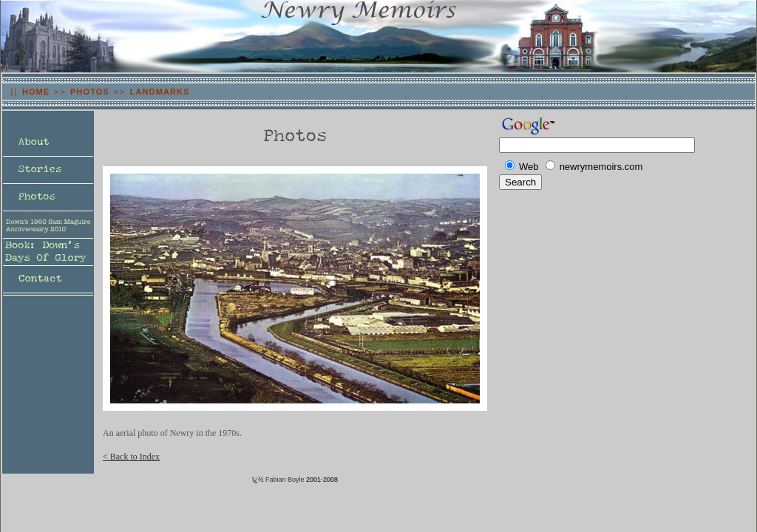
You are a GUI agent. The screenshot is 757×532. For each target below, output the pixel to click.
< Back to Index (131, 457)
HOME (36, 92)
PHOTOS (90, 92)
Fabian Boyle (285, 480)
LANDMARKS (160, 92)
